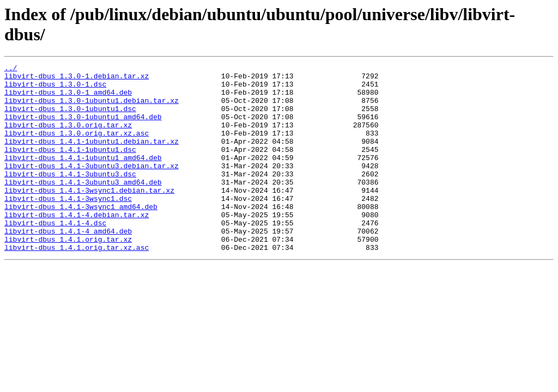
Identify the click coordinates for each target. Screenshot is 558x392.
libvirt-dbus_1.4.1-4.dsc (55, 255)
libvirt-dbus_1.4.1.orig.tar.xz (68, 275)
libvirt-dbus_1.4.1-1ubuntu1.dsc (70, 167)
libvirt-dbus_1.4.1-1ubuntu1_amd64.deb (83, 177)
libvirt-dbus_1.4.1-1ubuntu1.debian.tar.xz (92, 157)
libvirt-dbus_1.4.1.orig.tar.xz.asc (77, 285)
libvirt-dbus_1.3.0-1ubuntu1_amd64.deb (83, 128)
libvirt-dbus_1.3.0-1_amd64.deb (68, 99)
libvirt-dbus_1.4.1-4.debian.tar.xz (77, 246)
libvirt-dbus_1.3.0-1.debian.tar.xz (77, 79)
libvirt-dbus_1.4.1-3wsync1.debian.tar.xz (89, 216)
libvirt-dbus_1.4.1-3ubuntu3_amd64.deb (83, 206)
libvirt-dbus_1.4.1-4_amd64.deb (68, 265)
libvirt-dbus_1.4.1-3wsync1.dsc (68, 226)
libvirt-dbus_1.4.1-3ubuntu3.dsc (70, 197)
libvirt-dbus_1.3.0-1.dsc (55, 89)
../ (11, 69)
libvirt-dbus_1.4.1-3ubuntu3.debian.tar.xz (92, 187)
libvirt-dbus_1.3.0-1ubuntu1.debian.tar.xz (92, 108)
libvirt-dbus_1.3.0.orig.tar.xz (68, 138)
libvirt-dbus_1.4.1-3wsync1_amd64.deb (81, 236)
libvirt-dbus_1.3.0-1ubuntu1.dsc (70, 118)
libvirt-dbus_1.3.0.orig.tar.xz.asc (77, 148)
